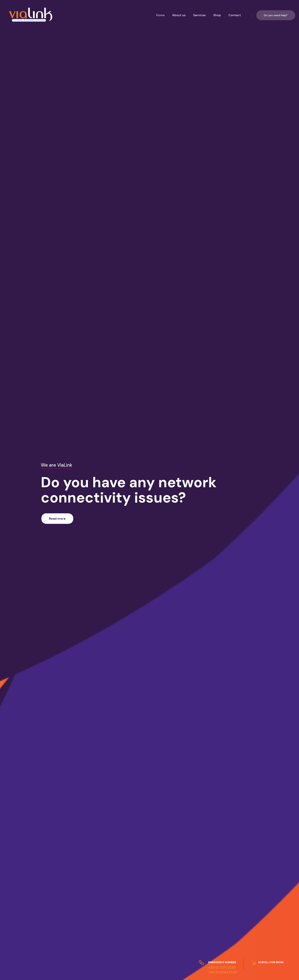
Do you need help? (276, 15)
